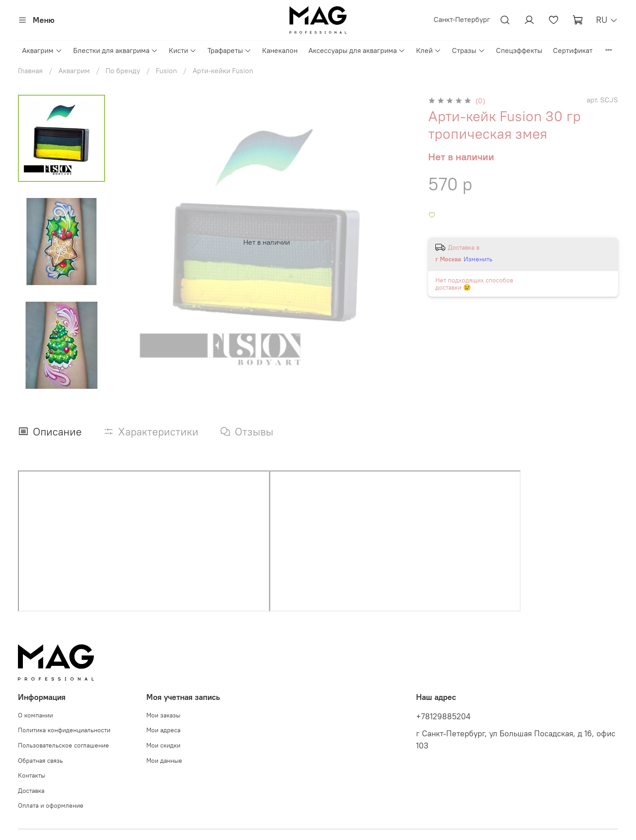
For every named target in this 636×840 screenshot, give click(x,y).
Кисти (183, 50)
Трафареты (229, 50)
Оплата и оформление (51, 805)
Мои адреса (163, 730)
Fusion (166, 70)
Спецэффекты (519, 50)
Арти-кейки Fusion (223, 70)
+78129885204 (443, 717)
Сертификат (573, 50)
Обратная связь (40, 761)
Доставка (31, 791)
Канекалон (280, 50)
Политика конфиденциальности (64, 730)
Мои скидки (163, 745)
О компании (35, 715)
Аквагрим (42, 50)
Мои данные (164, 761)
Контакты (32, 775)
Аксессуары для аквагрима (357, 50)
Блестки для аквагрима (116, 50)
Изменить (478, 259)
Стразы (468, 50)
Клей (429, 50)
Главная (30, 70)
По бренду (123, 70)
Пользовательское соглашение (64, 745)
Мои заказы (163, 715)
